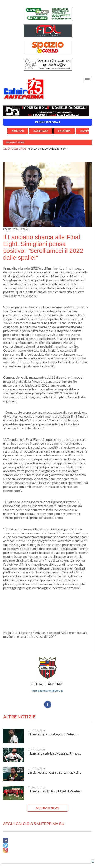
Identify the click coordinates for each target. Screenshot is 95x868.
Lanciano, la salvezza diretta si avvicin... (55, 772)
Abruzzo (18, 131)
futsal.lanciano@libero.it (48, 691)
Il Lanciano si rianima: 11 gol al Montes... (55, 791)
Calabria (64, 131)
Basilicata (41, 131)
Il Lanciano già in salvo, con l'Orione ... (53, 734)
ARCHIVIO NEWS (48, 808)
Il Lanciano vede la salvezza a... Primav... (54, 753)
